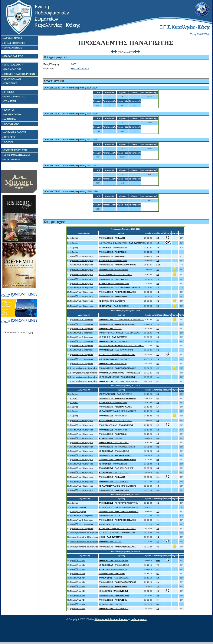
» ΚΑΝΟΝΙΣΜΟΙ (11, 124)
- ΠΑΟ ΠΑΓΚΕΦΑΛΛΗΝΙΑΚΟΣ (119, 381)
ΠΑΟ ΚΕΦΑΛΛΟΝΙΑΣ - (116, 425)
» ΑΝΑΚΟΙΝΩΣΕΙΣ (12, 48)
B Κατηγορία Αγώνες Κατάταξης (83, 368)
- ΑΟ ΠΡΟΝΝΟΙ (113, 416)
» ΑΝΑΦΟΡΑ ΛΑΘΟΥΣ (14, 132)
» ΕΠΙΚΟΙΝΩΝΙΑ (11, 160)
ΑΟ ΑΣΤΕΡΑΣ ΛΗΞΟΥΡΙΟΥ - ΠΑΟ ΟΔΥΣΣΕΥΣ (118, 507)
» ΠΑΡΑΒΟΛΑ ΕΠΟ (13, 56)
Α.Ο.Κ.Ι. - (110, 537)
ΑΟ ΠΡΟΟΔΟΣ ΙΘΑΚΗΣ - (117, 377)
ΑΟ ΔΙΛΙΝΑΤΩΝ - (113, 591)
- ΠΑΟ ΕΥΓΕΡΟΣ (114, 482)
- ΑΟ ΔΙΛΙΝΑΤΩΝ (113, 430)
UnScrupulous (139, 619)
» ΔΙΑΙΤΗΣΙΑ (9, 119)
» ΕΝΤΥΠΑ (8, 110)
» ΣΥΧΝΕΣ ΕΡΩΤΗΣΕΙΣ (15, 150)
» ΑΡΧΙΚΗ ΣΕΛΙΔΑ (12, 38)
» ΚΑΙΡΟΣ (8, 142)
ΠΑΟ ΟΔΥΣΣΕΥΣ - (112, 238)
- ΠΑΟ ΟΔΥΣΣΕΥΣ (113, 248)
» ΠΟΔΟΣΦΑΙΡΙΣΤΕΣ (14, 97)
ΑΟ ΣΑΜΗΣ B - (113, 337)
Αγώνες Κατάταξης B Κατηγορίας (84, 533)
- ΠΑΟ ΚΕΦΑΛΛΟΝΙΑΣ (116, 350)
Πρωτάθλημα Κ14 (78, 560)
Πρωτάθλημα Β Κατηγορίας (82, 320)
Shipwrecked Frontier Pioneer (111, 619)
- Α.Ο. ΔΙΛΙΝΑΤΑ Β (114, 341)
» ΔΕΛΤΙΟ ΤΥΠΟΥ (12, 114)
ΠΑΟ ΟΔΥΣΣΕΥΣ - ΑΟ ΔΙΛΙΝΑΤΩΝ (113, 269)
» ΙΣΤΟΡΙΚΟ (9, 137)
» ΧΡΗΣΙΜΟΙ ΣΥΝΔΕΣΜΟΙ (16, 155)
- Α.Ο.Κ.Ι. (110, 329)
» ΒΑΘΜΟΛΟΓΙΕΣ (12, 69)
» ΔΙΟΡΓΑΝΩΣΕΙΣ (12, 79)
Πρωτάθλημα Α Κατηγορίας (82, 256)
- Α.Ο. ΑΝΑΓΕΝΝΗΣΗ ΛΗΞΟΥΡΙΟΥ (121, 320)
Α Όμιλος (74, 238)
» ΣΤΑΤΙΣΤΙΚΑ (10, 83)
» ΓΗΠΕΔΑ (8, 92)
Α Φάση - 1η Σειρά (78, 507)
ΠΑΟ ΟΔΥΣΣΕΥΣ (80, 68)
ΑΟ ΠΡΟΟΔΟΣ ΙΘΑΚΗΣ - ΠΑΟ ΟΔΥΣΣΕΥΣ (117, 355)
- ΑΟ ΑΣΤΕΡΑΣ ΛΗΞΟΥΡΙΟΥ (118, 503)
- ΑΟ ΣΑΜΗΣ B (113, 363)
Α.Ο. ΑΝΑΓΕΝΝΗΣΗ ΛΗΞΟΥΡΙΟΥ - (121, 243)
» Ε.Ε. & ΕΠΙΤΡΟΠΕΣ (14, 43)
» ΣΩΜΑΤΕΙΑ (9, 101)
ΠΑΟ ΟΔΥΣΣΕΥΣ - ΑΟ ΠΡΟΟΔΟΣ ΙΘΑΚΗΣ (117, 447)
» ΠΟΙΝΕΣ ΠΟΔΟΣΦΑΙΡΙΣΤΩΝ (19, 74)
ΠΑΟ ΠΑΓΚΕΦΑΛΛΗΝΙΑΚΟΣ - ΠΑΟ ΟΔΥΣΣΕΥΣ (119, 333)
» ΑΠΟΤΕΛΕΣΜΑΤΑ (13, 65)
